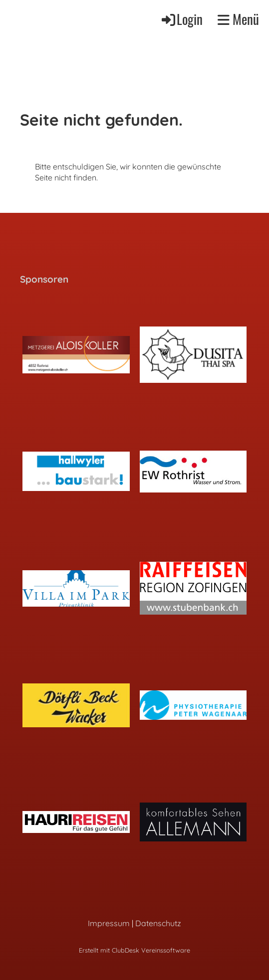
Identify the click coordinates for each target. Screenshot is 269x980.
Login (181, 19)
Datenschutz (158, 923)
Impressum (109, 923)
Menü (238, 19)
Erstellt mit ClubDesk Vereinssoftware (134, 950)
